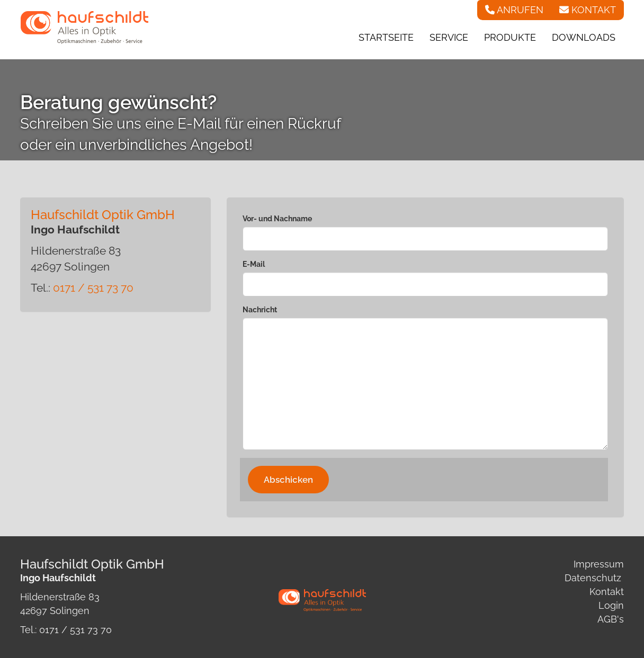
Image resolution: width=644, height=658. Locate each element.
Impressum (599, 564)
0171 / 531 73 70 (93, 288)
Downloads (584, 37)
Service (449, 37)
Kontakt (607, 592)
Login (611, 605)
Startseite (386, 37)
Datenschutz (593, 578)
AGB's (611, 619)
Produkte (510, 37)
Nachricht (260, 310)
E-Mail (254, 264)
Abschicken (288, 480)
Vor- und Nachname (277, 219)
